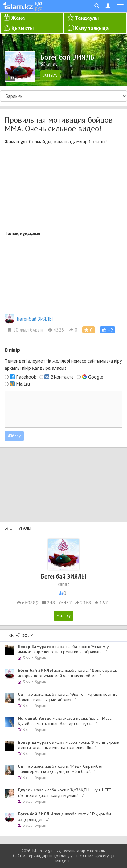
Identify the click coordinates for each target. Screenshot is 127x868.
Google (96, 377)
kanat (63, 584)
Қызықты (23, 28)
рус (39, 8)
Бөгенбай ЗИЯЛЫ (29, 319)
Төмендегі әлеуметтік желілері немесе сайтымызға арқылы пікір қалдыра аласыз (63, 364)
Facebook (26, 377)
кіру (118, 361)
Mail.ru (23, 384)
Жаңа (18, 18)
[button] (108, 330)
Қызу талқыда (92, 28)
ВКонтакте (62, 377)
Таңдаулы (87, 18)
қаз (39, 3)
